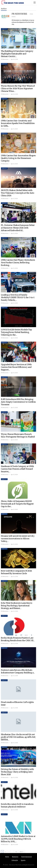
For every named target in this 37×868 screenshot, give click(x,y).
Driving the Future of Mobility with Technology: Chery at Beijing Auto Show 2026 (17, 772)
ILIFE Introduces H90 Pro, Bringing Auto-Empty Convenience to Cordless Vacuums (18, 402)
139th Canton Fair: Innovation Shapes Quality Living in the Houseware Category (18, 158)
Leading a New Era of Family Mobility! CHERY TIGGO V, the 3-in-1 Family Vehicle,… (18, 297)
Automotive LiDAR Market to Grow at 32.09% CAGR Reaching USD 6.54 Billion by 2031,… (18, 839)
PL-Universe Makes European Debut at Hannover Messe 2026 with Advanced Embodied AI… (18, 228)
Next (22, 852)
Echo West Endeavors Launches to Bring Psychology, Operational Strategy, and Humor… (17, 606)
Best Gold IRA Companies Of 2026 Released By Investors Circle (16, 572)
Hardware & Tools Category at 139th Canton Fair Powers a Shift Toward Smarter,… (17, 469)
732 (16, 852)
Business (15, 857)
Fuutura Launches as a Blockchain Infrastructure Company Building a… (18, 671)
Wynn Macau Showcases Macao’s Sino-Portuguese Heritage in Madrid (18, 435)
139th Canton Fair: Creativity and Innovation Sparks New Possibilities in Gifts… (18, 123)
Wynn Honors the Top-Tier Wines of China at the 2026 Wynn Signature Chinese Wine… (18, 88)
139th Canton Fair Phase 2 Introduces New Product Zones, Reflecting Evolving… (18, 263)
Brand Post (4, 29)
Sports (23, 860)
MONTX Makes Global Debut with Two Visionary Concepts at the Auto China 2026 (18, 193)
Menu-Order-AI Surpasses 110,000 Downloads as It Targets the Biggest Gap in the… (17, 504)
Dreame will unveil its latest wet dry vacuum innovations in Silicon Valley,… (18, 539)
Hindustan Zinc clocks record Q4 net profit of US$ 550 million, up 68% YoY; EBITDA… (18, 737)
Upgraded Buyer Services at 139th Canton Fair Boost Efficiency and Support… (16, 367)
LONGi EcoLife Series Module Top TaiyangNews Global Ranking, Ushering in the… (16, 332)
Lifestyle (15, 860)
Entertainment (27, 857)
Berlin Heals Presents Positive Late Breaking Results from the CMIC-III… (18, 639)
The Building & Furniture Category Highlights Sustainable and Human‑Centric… (17, 54)
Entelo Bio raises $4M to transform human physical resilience (17, 805)
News (7, 857)
